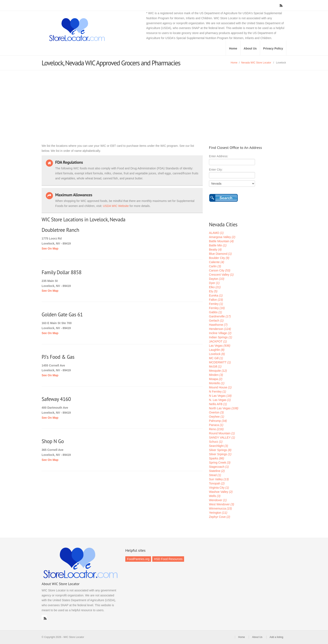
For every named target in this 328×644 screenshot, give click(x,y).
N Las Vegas (220, 396)
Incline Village (220, 333)
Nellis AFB (218, 404)
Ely (213, 291)
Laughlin (217, 350)
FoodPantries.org (138, 559)
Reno (216, 429)
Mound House (220, 387)
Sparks (217, 458)
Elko (215, 287)
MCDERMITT (220, 362)
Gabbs (215, 312)
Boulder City (219, 258)
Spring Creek (220, 463)
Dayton (217, 279)
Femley (216, 304)
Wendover (218, 500)
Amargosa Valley (222, 237)
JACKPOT (218, 341)
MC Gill (216, 358)
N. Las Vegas (220, 400)
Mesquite (218, 371)
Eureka (216, 295)
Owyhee (217, 417)
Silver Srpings (220, 454)
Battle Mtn (218, 245)
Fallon (216, 300)
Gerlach (216, 321)
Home (233, 48)
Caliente (217, 262)
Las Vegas (220, 346)
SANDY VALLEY (222, 437)
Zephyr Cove (220, 517)
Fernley (217, 308)
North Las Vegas (224, 408)
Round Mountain (222, 433)
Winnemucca (220, 508)
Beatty (215, 250)
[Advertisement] (164, 102)
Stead (215, 475)
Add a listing (276, 637)
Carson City (220, 270)
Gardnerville (220, 316)
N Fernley (218, 392)
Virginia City (219, 488)
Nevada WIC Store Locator (256, 63)
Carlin (215, 266)
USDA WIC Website (116, 206)
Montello (217, 383)
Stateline (217, 471)
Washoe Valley (221, 492)
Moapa (216, 379)
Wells (215, 496)
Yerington (218, 513)
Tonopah (217, 483)
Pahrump (218, 421)
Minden (216, 375)
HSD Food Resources (168, 559)
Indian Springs (221, 337)
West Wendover (222, 504)
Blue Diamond (220, 254)
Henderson (220, 329)
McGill (215, 366)
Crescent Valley (221, 275)
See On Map (50, 248)
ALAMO (216, 233)
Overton (216, 412)
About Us (250, 48)
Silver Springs (220, 450)
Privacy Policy (273, 48)
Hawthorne (218, 325)
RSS (44, 617)
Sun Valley (219, 479)
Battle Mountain (221, 241)
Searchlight (218, 446)
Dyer (214, 283)
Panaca (216, 425)
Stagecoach (219, 467)
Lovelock (217, 354)
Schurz (216, 442)
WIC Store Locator (97, 30)
